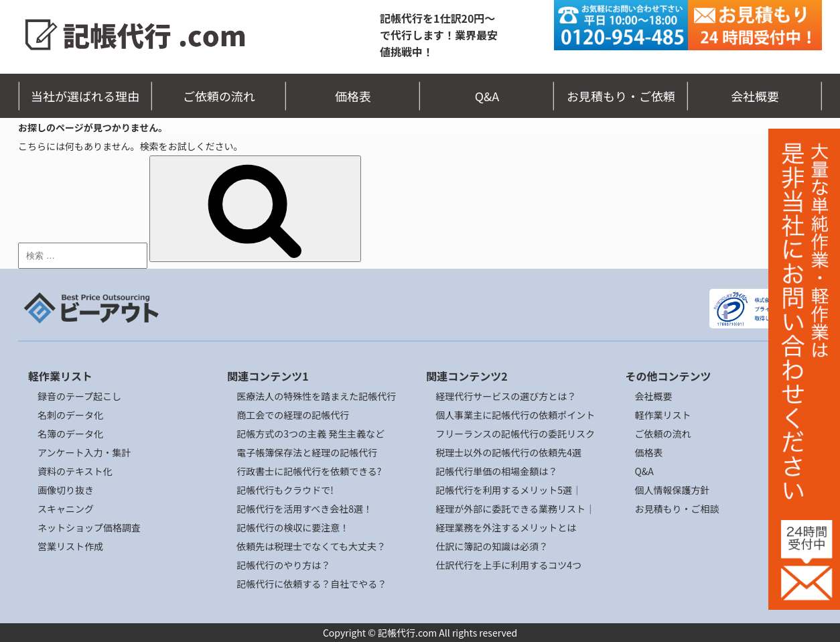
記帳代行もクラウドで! (285, 490)
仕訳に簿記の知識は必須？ (492, 546)
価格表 (353, 96)
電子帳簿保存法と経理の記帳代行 (307, 452)
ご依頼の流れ (219, 96)
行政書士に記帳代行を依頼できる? (309, 471)
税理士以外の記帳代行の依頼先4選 (508, 452)
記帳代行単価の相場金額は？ (496, 471)
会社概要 (755, 96)
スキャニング (66, 509)
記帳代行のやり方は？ (283, 565)
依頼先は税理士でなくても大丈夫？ (311, 546)
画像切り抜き (66, 490)
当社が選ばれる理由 (85, 96)
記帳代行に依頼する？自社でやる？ (311, 584)
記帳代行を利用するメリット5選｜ (508, 490)
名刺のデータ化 (70, 415)
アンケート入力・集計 (84, 452)
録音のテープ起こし (79, 396)
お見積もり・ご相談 (677, 509)
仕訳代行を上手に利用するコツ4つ (508, 565)
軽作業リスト (662, 415)
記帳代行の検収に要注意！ (293, 527)
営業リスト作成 (70, 546)
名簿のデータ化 (70, 434)
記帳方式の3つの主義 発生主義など (310, 434)
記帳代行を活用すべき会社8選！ (304, 509)
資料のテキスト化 (75, 471)
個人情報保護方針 (672, 490)
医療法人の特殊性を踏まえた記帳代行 (316, 396)
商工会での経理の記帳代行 (293, 415)
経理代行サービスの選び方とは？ (506, 396)
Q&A (487, 96)
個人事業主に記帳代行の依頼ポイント (515, 415)
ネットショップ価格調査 (89, 527)
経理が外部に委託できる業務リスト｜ (515, 509)
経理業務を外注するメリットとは (506, 527)
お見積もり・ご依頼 (621, 96)
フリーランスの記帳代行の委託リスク (515, 434)
